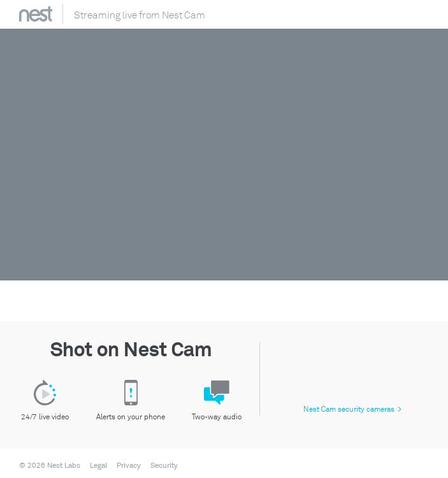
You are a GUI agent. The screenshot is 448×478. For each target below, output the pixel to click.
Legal (98, 466)
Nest (36, 14)
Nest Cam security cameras (352, 409)
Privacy (129, 466)
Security (164, 466)
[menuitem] (95, 466)
